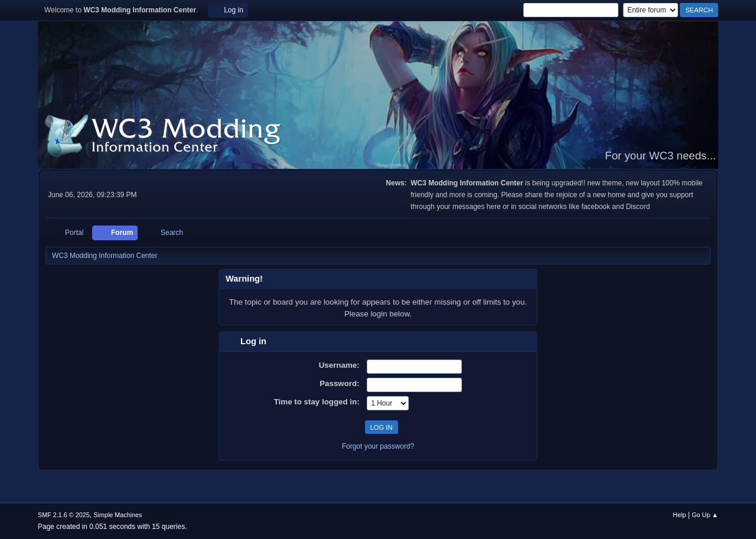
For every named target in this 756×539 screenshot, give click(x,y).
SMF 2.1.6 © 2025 (64, 515)
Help (679, 515)
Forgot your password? (378, 446)
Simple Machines (118, 515)
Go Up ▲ (705, 515)
